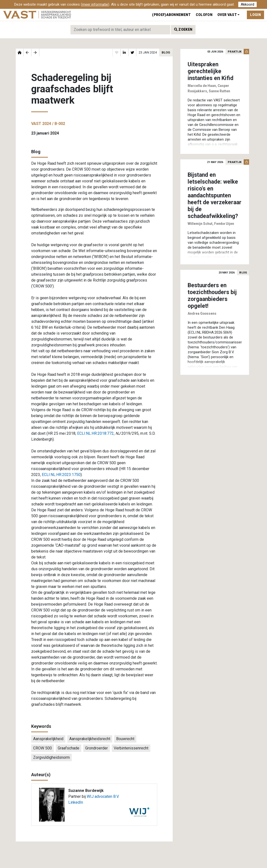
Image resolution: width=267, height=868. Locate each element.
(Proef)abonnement (171, 15)
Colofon (204, 15)
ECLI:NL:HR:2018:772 (95, 433)
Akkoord (247, 4)
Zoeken (183, 29)
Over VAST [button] (227, 15)
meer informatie (95, 4)
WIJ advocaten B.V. (103, 796)
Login (255, 15)
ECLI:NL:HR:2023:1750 (61, 475)
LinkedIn (76, 802)
